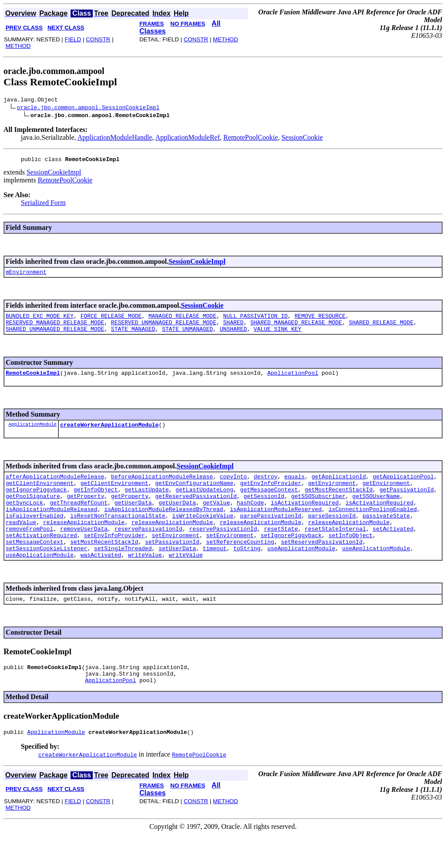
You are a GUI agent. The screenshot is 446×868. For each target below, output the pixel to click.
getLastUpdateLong (204, 504)
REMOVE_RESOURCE (320, 321)
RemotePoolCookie (251, 139)
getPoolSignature (33, 511)
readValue (21, 543)
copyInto (233, 488)
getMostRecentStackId (338, 504)
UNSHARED (233, 336)
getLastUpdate (147, 504)
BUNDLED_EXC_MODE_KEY (40, 321)
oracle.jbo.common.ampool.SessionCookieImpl (88, 108)
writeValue (145, 582)
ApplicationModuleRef (187, 139)
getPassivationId (407, 504)
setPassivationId (172, 566)
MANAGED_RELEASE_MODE (182, 321)
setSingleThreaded (123, 574)
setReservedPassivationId (322, 566)
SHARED (233, 329)
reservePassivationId (149, 551)
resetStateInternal (335, 551)
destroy (265, 488)
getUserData (133, 519)
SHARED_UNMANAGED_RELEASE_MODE (55, 336)
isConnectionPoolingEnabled (373, 527)
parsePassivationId (270, 535)
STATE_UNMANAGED (188, 336)
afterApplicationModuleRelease (55, 488)
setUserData (177, 574)
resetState (281, 551)
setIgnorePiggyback (291, 558)
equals (295, 488)
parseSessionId (332, 535)
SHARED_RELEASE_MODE (381, 329)
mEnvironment (26, 276)
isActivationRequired (305, 519)
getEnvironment (332, 496)
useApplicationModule (301, 574)
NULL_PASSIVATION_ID (255, 321)
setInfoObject (350, 558)
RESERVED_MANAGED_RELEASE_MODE (55, 329)
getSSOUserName (376, 511)
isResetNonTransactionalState (118, 535)
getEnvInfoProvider (270, 496)
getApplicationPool (403, 488)
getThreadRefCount (79, 519)
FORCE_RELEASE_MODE (111, 321)
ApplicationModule (33, 434)
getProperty (85, 511)
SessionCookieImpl (54, 175)
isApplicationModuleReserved (276, 527)
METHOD (18, 46)
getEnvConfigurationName (194, 496)
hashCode (250, 519)
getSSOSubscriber (318, 511)
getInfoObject (96, 504)
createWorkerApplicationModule (109, 435)
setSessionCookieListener (46, 574)
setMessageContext (35, 566)
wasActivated (101, 582)
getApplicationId (339, 488)
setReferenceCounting (240, 566)
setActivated (393, 551)
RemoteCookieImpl (33, 382)
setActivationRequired (41, 558)
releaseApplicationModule (84, 543)
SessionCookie (302, 139)
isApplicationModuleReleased (52, 527)
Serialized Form (43, 205)
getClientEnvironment (40, 496)
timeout (215, 574)
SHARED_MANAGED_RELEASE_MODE (296, 329)
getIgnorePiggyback (36, 504)
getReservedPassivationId (196, 511)
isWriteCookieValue (203, 535)
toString (247, 574)
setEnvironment (175, 558)
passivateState (386, 535)
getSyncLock (24, 519)
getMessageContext (269, 504)
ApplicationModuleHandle (115, 139)
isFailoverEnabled (35, 535)
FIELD (73, 39)
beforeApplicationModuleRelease (162, 488)
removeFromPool (29, 551)
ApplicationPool (293, 382)
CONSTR (98, 39)
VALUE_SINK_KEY (277, 336)
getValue (216, 519)
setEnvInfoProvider (114, 558)
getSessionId (264, 511)
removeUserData (84, 551)
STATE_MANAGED (133, 336)
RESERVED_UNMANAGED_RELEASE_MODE (164, 329)
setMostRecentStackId (104, 566)
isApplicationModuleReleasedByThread (164, 527)
